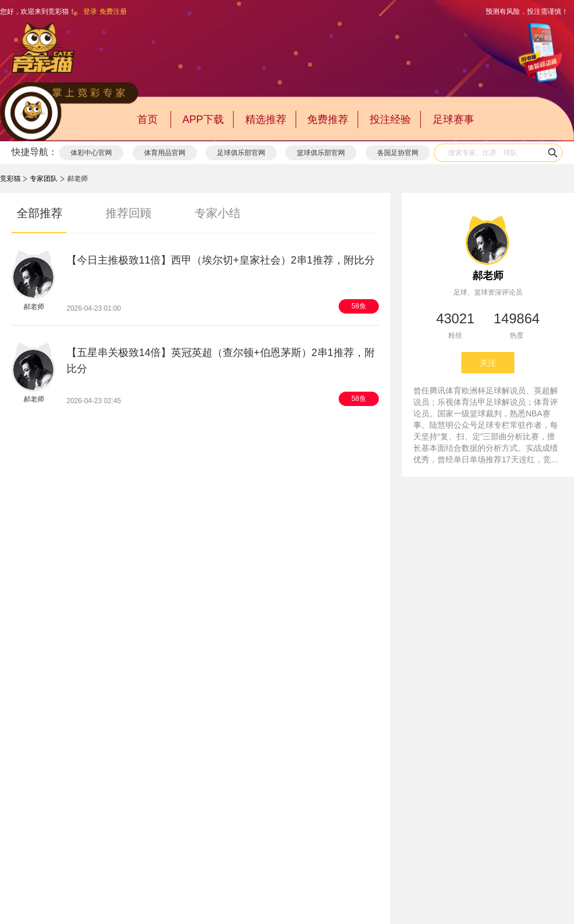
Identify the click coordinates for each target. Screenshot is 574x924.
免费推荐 (328, 119)
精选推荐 (266, 119)
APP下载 (203, 119)
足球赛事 (453, 119)
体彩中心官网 (91, 153)
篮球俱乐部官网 (321, 153)
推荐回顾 (129, 213)
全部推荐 (40, 213)
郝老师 (488, 276)
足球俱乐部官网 (241, 153)
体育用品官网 (165, 153)
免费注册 (113, 11)
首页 (148, 119)
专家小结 (218, 213)
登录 (90, 11)
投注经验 (390, 119)
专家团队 (44, 179)
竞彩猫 (10, 179)
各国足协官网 (398, 153)
